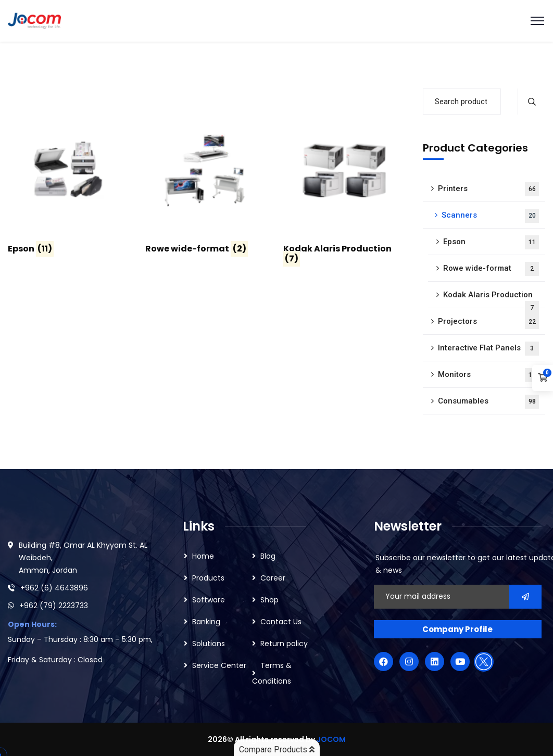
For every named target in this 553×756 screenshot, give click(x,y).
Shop (269, 600)
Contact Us (281, 622)
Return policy (284, 644)
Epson (491, 242)
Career (273, 578)
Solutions (209, 644)
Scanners (491, 216)
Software (209, 600)
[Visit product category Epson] (69, 184)
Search (531, 102)
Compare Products (277, 749)
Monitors (489, 375)
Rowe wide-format (491, 269)
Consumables (489, 402)
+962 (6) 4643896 (54, 588)
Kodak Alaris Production (491, 299)
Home (203, 556)
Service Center (219, 665)
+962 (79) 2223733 (54, 606)
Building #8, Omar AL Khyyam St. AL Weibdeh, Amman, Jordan (83, 558)
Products (208, 578)
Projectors (489, 322)
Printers (489, 189)
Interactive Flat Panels (489, 349)
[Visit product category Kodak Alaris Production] (344, 189)
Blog (268, 556)
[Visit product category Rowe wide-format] (206, 184)
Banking (206, 622)
